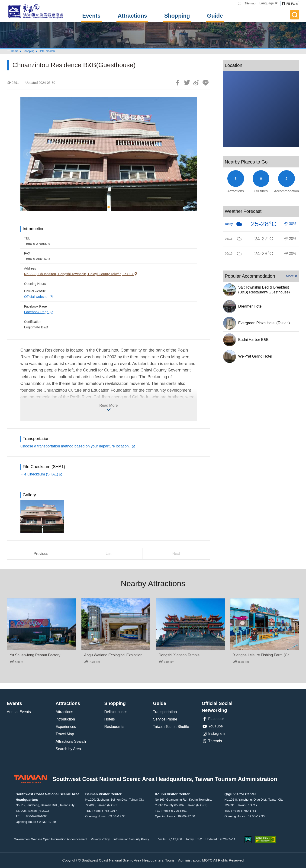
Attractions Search (71, 741)
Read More (108, 405)
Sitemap (250, 3)
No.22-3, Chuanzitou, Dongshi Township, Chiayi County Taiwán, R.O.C (79, 274)
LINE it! (206, 83)
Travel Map (65, 734)
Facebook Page (37, 312)
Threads (212, 741)
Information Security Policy (131, 839)
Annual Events (19, 712)
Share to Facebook (178, 83)
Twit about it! (187, 83)
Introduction (65, 719)
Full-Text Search (295, 15)
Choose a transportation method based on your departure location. (76, 446)
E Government (248, 839)
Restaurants (114, 727)
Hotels (110, 719)
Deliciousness (116, 712)
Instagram (213, 734)
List (108, 554)
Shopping (177, 16)
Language (268, 3)
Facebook (213, 719)
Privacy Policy (100, 839)
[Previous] (28, 154)
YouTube (212, 726)
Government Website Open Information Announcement (51, 839)
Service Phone (165, 719)
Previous (41, 554)
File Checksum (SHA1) (39, 474)
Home (15, 51)
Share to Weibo (196, 83)
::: (240, 3)
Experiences (66, 727)
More (290, 276)
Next (176, 554)
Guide (215, 16)
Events (92, 16)
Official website (36, 297)
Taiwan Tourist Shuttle (171, 727)
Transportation (165, 712)
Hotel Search (47, 51)
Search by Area (68, 749)
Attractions (132, 16)
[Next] (189, 154)
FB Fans (292, 4)
